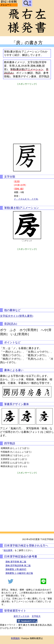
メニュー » (6, 5)
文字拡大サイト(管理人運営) (17, 316)
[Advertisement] (27, 113)
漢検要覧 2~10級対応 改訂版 (19, 573)
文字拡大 (36, 616)
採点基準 (8, 550)
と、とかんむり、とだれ (26, 199)
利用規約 (15, 638)
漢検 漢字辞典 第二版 (16, 562)
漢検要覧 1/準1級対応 (16, 569)
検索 (27, 3)
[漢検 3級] (19, 189)
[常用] (17, 181)
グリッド (28, 241)
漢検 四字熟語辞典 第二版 (18, 566)
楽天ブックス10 (21, 616)
